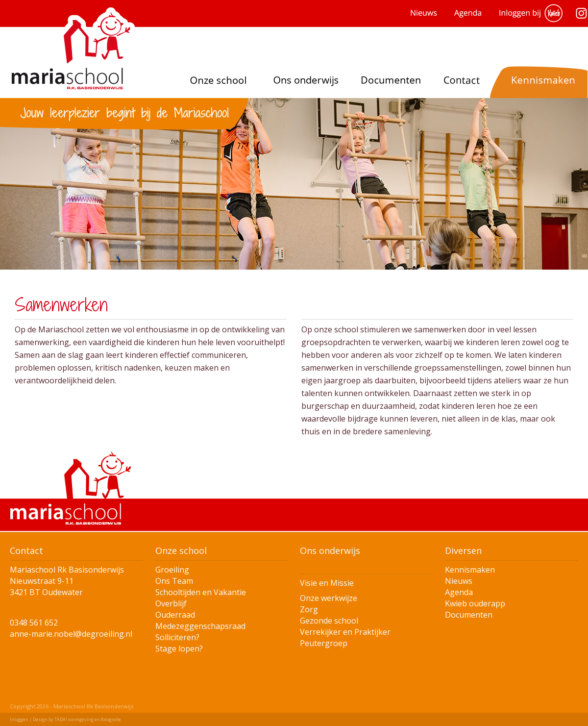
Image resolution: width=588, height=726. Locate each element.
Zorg (309, 609)
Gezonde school (329, 621)
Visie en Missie (327, 583)
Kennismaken (470, 570)
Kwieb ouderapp (475, 603)
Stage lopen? (179, 649)
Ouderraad (175, 615)
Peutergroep (324, 643)
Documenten (469, 615)
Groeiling (172, 570)
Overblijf (171, 603)
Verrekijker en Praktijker (345, 632)
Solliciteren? (177, 637)
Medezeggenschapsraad (200, 626)
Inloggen (19, 719)
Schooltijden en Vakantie (201, 592)
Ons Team (174, 581)
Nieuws (459, 581)
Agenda (459, 592)
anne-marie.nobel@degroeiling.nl (71, 634)
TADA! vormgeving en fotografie (88, 719)
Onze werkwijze (329, 598)
